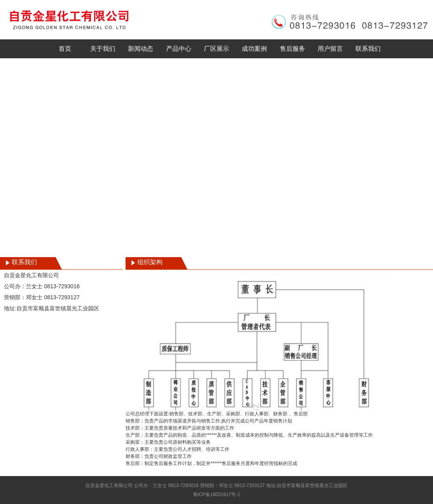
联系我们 (368, 49)
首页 (65, 49)
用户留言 (330, 49)
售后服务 (292, 49)
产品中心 (179, 49)
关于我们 (103, 49)
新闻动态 (141, 49)
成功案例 (254, 49)
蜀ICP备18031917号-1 (216, 495)
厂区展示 (216, 49)
